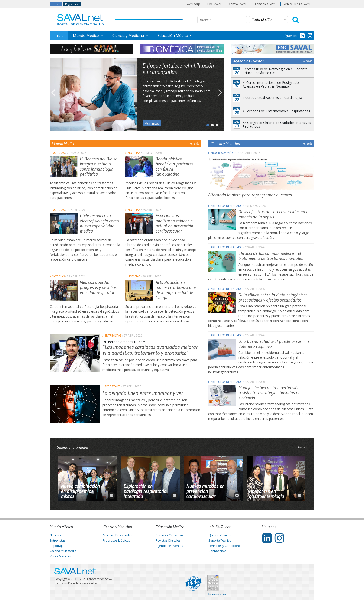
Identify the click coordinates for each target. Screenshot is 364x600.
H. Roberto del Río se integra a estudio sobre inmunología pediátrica (99, 166)
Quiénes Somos (220, 535)
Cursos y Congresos (170, 535)
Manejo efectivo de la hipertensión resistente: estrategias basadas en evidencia (269, 393)
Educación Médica (173, 36)
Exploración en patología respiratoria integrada (145, 491)
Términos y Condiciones (225, 546)
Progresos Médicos (225, 153)
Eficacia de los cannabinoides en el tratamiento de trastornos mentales (271, 256)
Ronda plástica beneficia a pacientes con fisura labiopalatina (174, 166)
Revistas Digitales (168, 540)
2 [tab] (211, 124)
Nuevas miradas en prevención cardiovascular (205, 491)
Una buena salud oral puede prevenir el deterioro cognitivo (275, 344)
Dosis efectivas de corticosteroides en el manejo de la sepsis (274, 214)
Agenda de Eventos (169, 546)
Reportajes (112, 386)
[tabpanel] (137, 94)
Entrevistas (113, 336)
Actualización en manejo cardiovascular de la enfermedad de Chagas (176, 290)
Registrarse (72, 4)
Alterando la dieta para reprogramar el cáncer (250, 195)
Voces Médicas (60, 556)
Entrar (56, 4)
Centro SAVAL (238, 4)
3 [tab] (216, 124)
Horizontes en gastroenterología (266, 494)
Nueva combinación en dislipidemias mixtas (80, 491)
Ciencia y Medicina (129, 36)
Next (220, 94)
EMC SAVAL (214, 4)
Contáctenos (218, 551)
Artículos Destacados (227, 206)
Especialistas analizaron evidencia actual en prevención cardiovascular (174, 223)
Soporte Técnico (220, 540)
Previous (53, 94)
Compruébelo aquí (217, 594)
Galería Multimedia (63, 551)
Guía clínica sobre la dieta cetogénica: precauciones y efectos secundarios (273, 297)
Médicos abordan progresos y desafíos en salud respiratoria (99, 287)
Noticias (58, 153)
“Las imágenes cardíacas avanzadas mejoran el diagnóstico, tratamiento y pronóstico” (151, 350)
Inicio (59, 36)
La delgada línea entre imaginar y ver (143, 393)
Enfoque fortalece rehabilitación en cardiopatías (178, 69)
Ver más (152, 123)
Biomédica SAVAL (265, 4)
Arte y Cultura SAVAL (297, 4)
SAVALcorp (193, 4)
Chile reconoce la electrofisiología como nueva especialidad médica (99, 223)
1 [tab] (206, 124)
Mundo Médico (86, 36)
